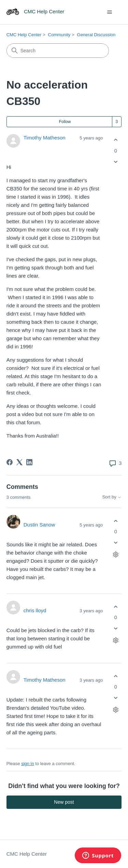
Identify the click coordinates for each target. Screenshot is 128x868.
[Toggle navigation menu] (109, 12)
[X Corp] (19, 462)
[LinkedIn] (29, 462)
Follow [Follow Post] (65, 122)
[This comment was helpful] (116, 521)
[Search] (58, 51)
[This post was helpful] (116, 140)
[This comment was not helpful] (116, 543)
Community (59, 35)
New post (64, 802)
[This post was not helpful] (116, 162)
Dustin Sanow (39, 525)
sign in (28, 764)
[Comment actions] (116, 555)
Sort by (112, 497)
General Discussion (96, 35)
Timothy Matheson (45, 138)
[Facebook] (10, 462)
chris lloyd (35, 610)
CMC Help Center (24, 35)
